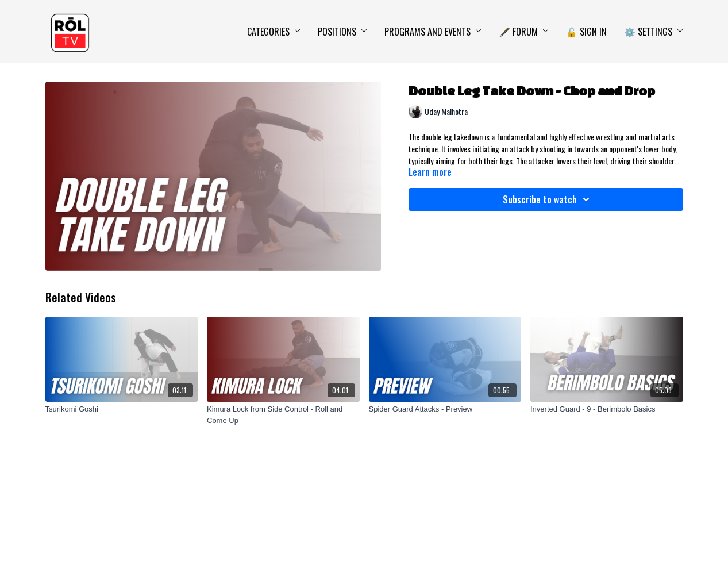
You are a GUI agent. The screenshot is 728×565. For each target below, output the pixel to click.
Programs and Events (433, 32)
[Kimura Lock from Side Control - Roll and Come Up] (283, 415)
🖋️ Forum (524, 32)
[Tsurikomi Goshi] (122, 409)
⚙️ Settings (654, 32)
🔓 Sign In (586, 32)
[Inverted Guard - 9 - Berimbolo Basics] (607, 409)
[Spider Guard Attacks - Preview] (445, 409)
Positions (342, 32)
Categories (274, 32)
